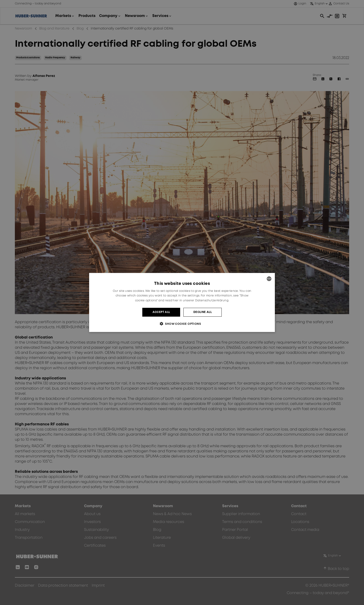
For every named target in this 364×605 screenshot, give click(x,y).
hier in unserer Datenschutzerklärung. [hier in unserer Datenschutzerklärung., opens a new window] (201, 301)
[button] (182, 324)
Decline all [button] (203, 312)
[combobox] (269, 279)
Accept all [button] (161, 312)
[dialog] (182, 302)
